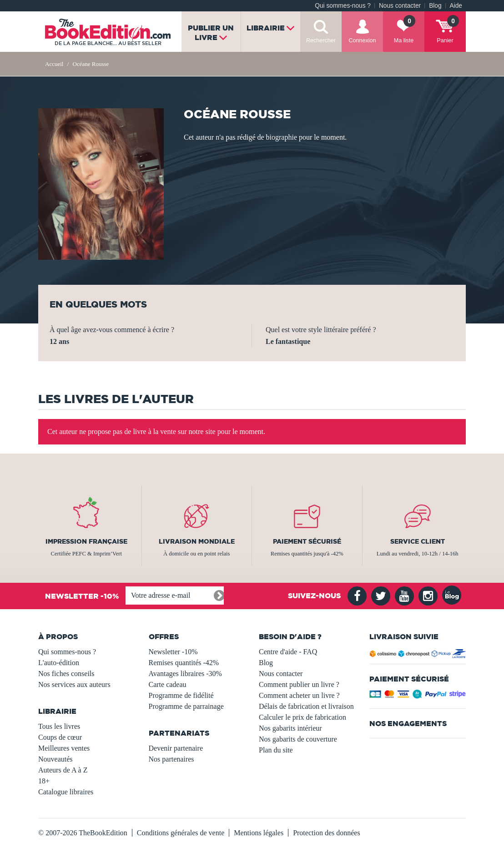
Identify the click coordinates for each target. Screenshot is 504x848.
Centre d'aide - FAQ (288, 652)
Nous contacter (400, 6)
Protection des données (327, 833)
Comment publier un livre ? (299, 684)
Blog (435, 6)
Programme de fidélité (181, 695)
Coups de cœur (60, 737)
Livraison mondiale (197, 541)
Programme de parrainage (186, 706)
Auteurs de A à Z (63, 770)
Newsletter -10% (173, 652)
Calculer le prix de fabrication (302, 717)
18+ (44, 781)
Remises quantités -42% (184, 663)
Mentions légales (259, 833)
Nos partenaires (171, 759)
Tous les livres (59, 726)
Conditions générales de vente (181, 833)
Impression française (86, 541)
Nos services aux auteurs (74, 684)
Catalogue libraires (66, 792)
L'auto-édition (59, 663)
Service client (418, 541)
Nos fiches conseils (66, 674)
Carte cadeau (168, 684)
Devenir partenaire (176, 748)
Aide (456, 6)
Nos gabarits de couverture (298, 739)
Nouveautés (55, 759)
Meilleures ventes (64, 748)
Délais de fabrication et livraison (306, 706)
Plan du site (276, 750)
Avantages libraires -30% (185, 674)
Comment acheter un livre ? (299, 695)
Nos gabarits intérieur (290, 728)
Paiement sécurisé (307, 541)
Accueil (54, 64)
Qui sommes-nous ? (343, 6)
